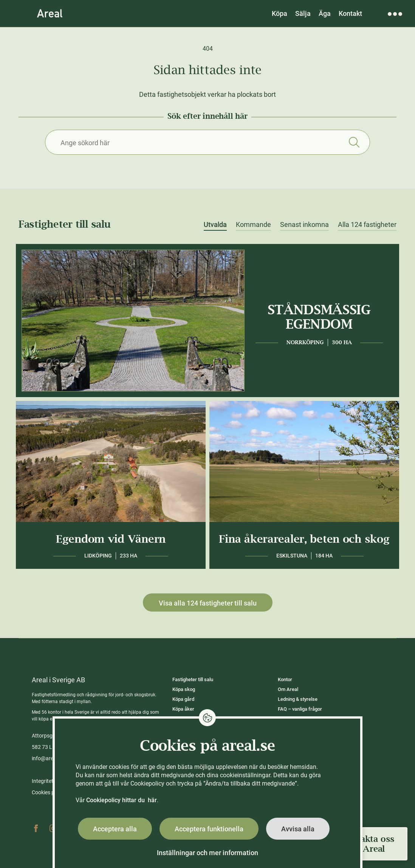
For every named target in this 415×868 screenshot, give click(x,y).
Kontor (285, 679)
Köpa (280, 13)
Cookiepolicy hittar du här (122, 800)
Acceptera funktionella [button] (209, 829)
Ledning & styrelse (298, 699)
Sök (354, 142)
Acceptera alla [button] (115, 829)
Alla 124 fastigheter (367, 225)
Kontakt (350, 13)
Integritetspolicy (51, 781)
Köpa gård (183, 699)
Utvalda (215, 225)
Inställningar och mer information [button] (207, 853)
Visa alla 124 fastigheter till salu (208, 603)
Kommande (253, 225)
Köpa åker (183, 709)
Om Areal (288, 689)
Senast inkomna (304, 225)
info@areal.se (48, 758)
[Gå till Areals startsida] (50, 13)
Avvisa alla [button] (298, 829)
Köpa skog (184, 689)
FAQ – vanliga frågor (300, 709)
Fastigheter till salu (193, 679)
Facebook (36, 828)
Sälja (303, 13)
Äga (325, 13)
